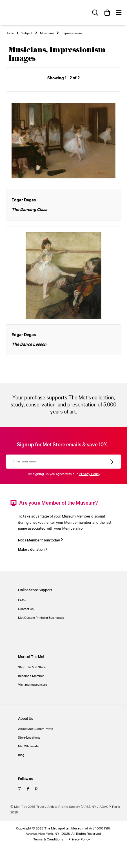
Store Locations (29, 738)
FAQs (22, 600)
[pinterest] (36, 789)
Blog (21, 755)
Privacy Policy (90, 474)
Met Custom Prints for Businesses (41, 618)
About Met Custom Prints (35, 729)
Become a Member (31, 676)
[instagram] (20, 789)
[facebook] (28, 789)
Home (10, 33)
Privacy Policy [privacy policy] (79, 839)
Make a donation (31, 550)
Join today (52, 540)
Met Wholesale (28, 746)
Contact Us (26, 609)
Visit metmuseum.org (33, 685)
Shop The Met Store (32, 667)
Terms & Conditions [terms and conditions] (48, 839)
